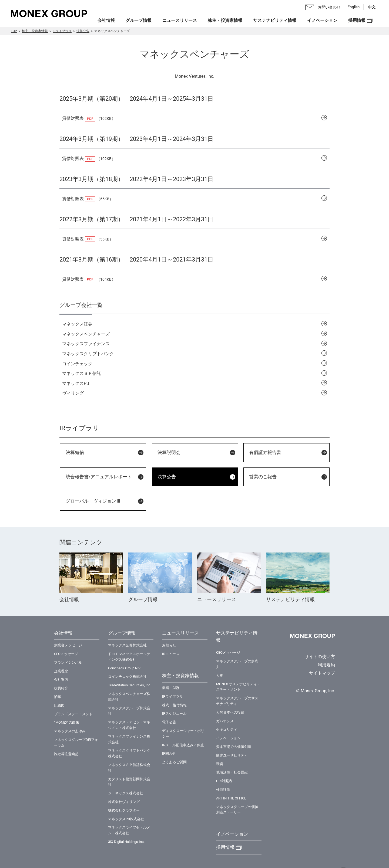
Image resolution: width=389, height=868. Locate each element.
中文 (372, 7)
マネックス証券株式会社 (127, 645)
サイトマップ (322, 673)
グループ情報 (139, 20)
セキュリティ (227, 729)
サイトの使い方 (320, 657)
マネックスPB (76, 383)
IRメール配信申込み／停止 (183, 745)
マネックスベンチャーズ (86, 334)
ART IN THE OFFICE (231, 798)
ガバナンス (225, 721)
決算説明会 (169, 452)
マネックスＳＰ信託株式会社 (129, 768)
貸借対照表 (73, 118)
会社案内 (61, 679)
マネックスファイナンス (86, 344)
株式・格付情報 (174, 705)
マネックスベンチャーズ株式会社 (129, 697)
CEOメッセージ (66, 654)
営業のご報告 (263, 477)
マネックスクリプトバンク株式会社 (129, 753)
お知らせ (169, 645)
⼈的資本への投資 (230, 712)
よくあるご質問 (174, 762)
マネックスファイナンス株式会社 (129, 739)
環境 (220, 764)
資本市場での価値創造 (234, 747)
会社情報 (106, 20)
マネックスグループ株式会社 (129, 711)
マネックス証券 (77, 324)
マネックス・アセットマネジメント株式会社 (129, 725)
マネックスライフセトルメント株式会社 (129, 830)
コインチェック (77, 364)
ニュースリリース (180, 20)
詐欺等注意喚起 (66, 754)
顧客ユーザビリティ (232, 755)
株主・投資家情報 (35, 31)
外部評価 (223, 790)
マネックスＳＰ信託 (82, 373)
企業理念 (61, 671)
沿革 (58, 697)
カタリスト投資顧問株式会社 (129, 782)
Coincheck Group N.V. (125, 668)
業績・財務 (171, 688)
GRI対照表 (224, 781)
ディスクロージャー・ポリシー (183, 734)
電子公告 (169, 722)
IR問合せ (169, 753)
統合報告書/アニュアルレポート (99, 477)
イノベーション (322, 20)
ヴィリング (73, 393)
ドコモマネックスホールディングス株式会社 (129, 657)
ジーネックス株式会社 (126, 793)
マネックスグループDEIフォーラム (76, 742)
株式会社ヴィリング (124, 802)
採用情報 (357, 20)
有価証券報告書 (265, 452)
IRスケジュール (174, 713)
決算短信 (75, 452)
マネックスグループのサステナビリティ (237, 701)
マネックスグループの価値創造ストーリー (237, 810)
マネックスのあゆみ (70, 731)
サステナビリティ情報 (275, 20)
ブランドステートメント (73, 714)
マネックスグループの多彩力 (237, 664)
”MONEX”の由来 (67, 722)
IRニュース (171, 654)
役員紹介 (61, 688)
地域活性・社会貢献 (232, 772)
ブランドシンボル (68, 662)
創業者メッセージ (68, 645)
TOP (14, 31)
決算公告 (83, 31)
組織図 (59, 705)
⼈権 (220, 675)
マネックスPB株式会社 (126, 819)
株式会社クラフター (124, 810)
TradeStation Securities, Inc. (130, 685)
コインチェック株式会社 (127, 677)
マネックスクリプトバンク (88, 354)
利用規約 (326, 665)
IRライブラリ (62, 31)
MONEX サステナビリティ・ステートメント (238, 687)
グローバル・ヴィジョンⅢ (93, 501)
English (353, 7)
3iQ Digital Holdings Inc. (126, 842)
